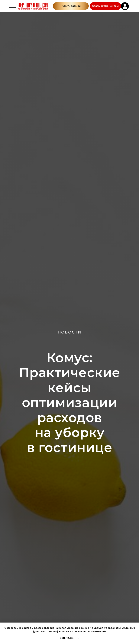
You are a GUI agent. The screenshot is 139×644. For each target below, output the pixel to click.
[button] (105, 6)
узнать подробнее (45, 631)
